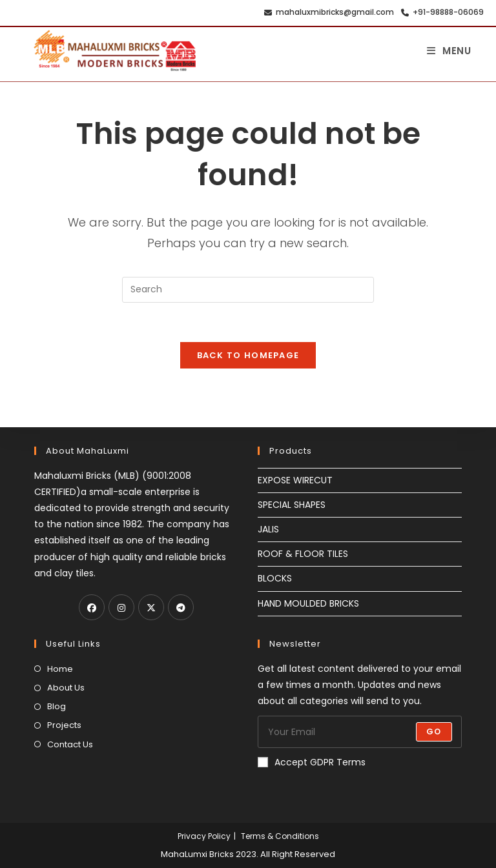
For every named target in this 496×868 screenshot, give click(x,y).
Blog (57, 706)
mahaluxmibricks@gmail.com (327, 13)
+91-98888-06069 (440, 13)
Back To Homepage (248, 355)
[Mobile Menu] (449, 51)
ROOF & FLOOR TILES (303, 554)
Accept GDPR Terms (312, 762)
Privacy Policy (204, 836)
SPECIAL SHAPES (292, 505)
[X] (151, 607)
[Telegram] (181, 607)
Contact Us (70, 744)
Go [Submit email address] (434, 732)
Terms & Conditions (280, 836)
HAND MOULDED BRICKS (308, 603)
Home (60, 669)
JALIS (268, 529)
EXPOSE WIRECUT (295, 480)
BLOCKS (275, 578)
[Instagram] (121, 607)
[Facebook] (92, 607)
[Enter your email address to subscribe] (360, 732)
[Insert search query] (248, 290)
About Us (66, 688)
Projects (64, 725)
